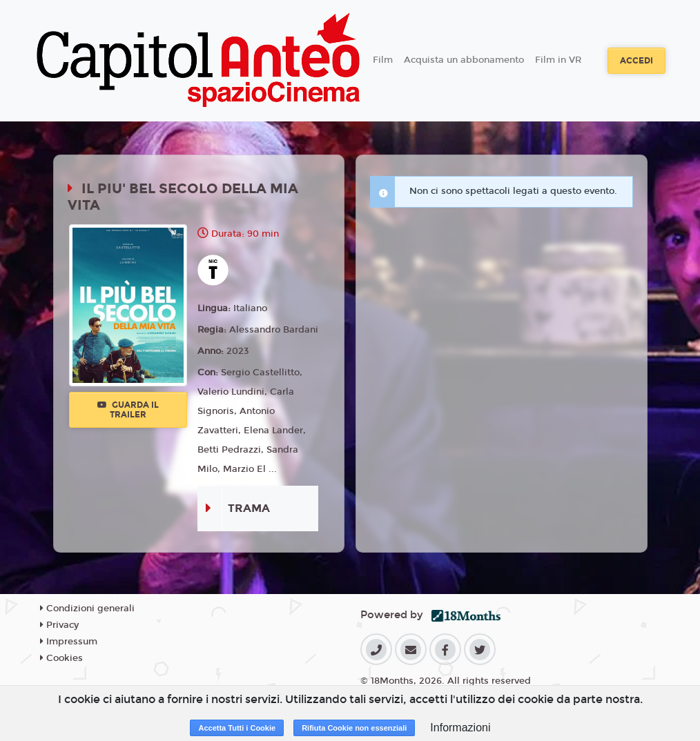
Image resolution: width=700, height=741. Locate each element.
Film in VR (558, 60)
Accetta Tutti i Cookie (237, 728)
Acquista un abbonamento (464, 60)
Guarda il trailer (128, 410)
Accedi (636, 61)
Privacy (59, 625)
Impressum (69, 642)
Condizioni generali (87, 609)
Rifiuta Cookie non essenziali (354, 728)
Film (383, 60)
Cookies (61, 658)
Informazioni (460, 728)
